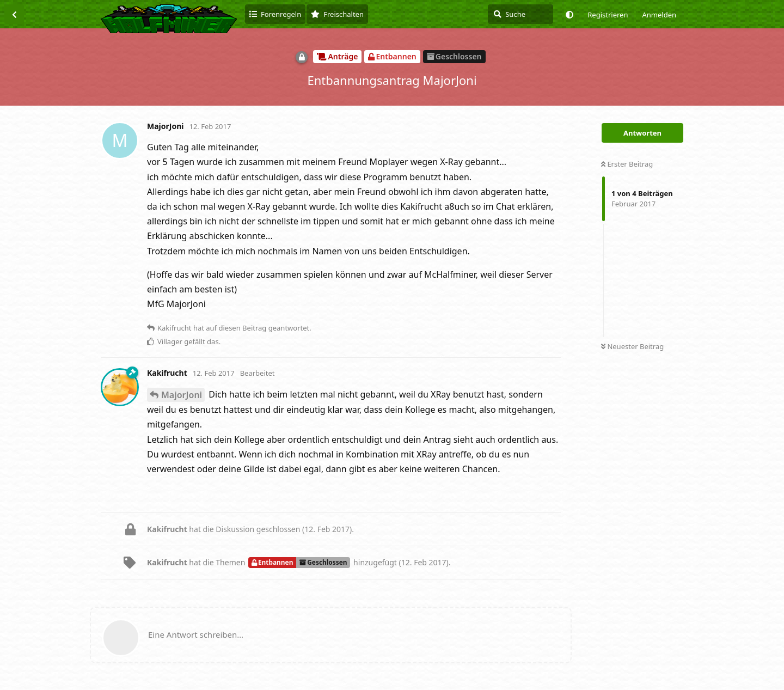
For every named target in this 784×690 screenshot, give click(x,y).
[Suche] (520, 14)
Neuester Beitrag (632, 346)
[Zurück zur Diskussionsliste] (14, 14)
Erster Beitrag (627, 164)
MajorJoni (182, 395)
